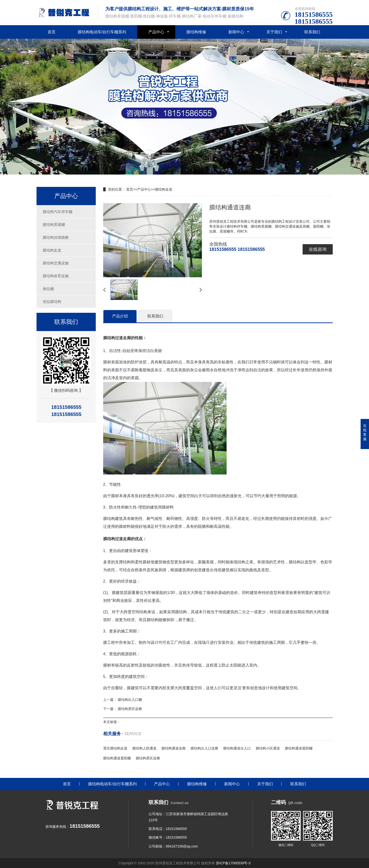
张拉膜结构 (52, 302)
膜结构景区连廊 (130, 709)
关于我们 (274, 32)
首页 (52, 32)
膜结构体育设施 (56, 276)
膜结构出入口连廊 (204, 748)
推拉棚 (48, 289)
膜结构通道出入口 (237, 748)
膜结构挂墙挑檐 (56, 237)
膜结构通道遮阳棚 (299, 748)
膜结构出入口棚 (130, 700)
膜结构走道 (52, 250)
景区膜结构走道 (115, 748)
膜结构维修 (196, 32)
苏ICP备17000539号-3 (233, 863)
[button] (183, 170)
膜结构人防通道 (144, 748)
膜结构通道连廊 (174, 748)
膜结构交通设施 (56, 263)
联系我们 (312, 32)
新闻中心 (236, 32)
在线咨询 (318, 249)
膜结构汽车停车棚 (58, 212)
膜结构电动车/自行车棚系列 (102, 32)
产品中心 (156, 32)
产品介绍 (120, 316)
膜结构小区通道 (268, 748)
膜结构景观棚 (54, 225)
